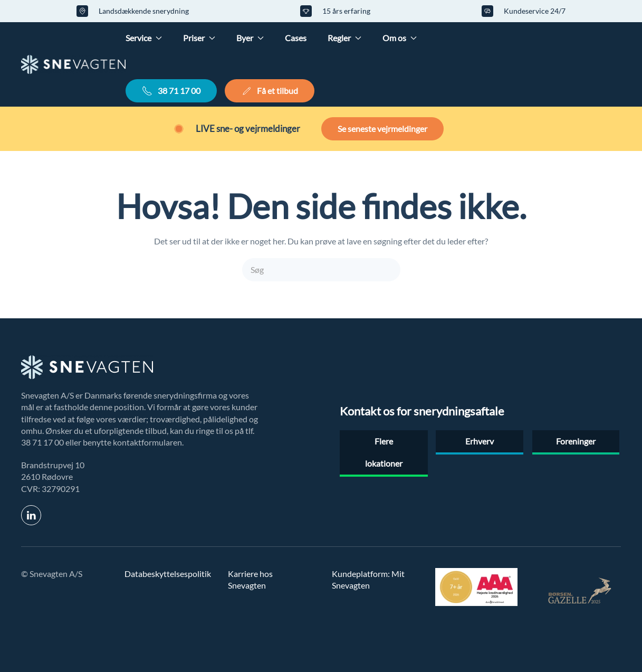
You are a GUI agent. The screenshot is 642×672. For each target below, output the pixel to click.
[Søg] (321, 270)
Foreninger (576, 441)
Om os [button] (400, 38)
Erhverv (480, 441)
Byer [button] (250, 38)
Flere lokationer (384, 452)
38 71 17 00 (171, 91)
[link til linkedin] (31, 515)
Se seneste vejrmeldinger (382, 129)
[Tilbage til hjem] (73, 64)
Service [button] (144, 38)
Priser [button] (199, 38)
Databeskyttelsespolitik (168, 574)
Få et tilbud (270, 91)
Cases (296, 38)
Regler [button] (344, 38)
